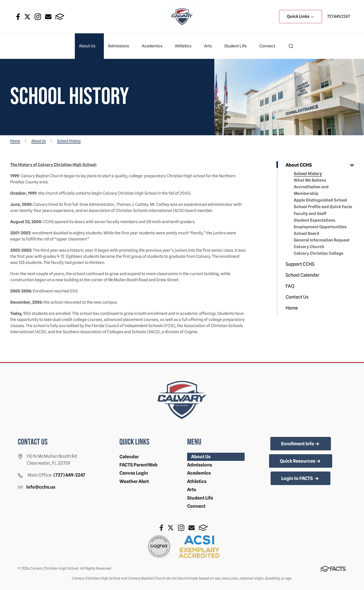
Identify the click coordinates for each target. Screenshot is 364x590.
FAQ (290, 286)
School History (308, 174)
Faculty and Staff (310, 214)
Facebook (18, 17)
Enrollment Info (301, 444)
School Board (306, 233)
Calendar (129, 457)
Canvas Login (134, 473)
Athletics (185, 46)
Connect (269, 46)
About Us (89, 46)
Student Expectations (314, 220)
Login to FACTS (300, 479)
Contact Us (297, 297)
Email (48, 17)
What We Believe (310, 180)
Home (292, 308)
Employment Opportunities (320, 227)
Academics (154, 46)
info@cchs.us (41, 487)
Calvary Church (309, 247)
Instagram (38, 17)
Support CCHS (300, 264)
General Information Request (322, 240)
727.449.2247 (339, 16)
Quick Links (300, 16)
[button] (291, 46)
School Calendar (303, 275)
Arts (210, 46)
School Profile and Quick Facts (323, 207)
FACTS (60, 17)
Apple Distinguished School (320, 200)
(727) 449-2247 (69, 475)
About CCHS (299, 165)
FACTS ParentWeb (138, 465)
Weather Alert (134, 481)
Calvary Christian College (319, 253)
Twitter (27, 17)
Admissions (121, 46)
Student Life (238, 46)
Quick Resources (301, 461)
